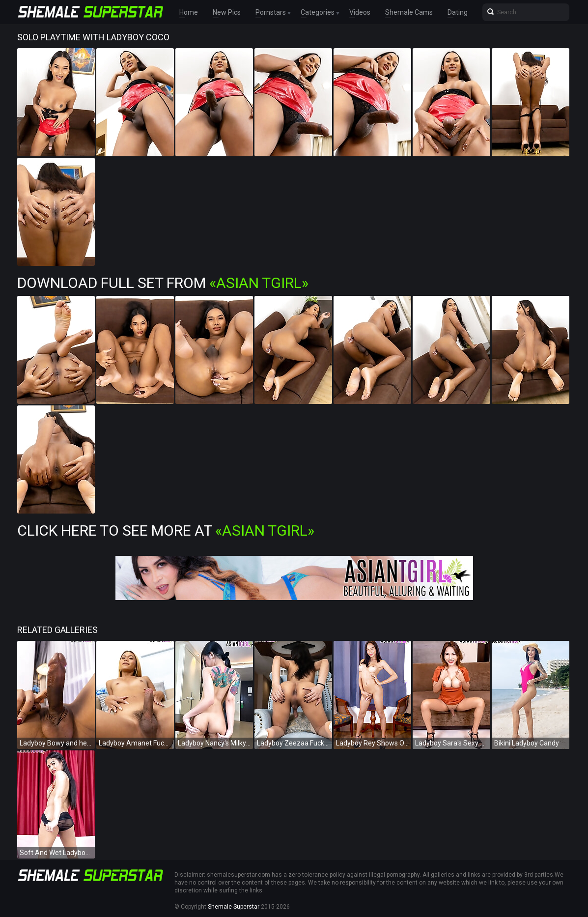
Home (189, 12)
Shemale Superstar (234, 907)
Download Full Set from (163, 283)
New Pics (227, 12)
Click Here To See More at (166, 530)
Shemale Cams (409, 12)
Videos (360, 12)
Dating (458, 12)
